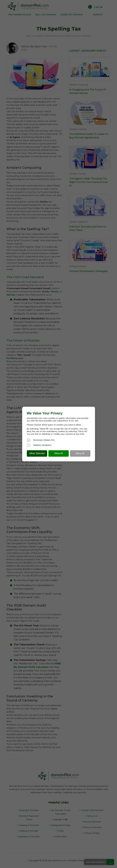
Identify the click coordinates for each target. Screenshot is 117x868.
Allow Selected (37, 453)
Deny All (80, 453)
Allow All (59, 453)
